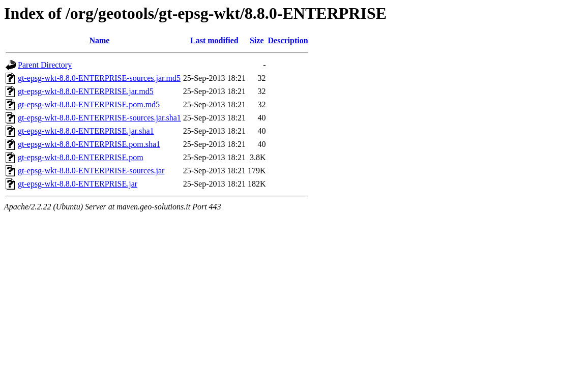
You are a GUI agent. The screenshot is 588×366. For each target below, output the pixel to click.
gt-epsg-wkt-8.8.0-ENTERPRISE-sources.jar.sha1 (99, 118)
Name (99, 40)
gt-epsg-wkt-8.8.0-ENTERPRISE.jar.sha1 (86, 131)
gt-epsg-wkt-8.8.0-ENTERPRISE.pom (81, 157)
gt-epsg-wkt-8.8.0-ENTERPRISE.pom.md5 (89, 104)
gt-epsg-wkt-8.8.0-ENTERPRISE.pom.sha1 (89, 144)
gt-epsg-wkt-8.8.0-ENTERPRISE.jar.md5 (86, 91)
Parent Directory (45, 65)
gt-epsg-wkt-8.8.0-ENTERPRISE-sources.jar (91, 171)
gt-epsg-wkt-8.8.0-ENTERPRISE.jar (78, 184)
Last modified (214, 40)
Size (257, 40)
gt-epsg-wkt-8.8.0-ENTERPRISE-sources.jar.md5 (99, 78)
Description (288, 40)
